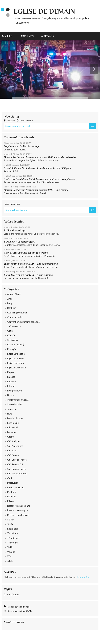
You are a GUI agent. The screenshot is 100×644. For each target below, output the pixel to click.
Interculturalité (15, 404)
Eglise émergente (16, 363)
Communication (15, 317)
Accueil (7, 36)
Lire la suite (83, 577)
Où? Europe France (17, 460)
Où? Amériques (15, 446)
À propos (48, 36)
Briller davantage (30, 146)
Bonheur (12, 308)
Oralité (11, 437)
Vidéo (10, 547)
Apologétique (14, 294)
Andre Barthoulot (14, 179)
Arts (9, 299)
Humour (11, 395)
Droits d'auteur (12, 594)
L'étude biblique (15, 418)
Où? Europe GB (15, 464)
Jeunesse (12, 409)
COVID (11, 335)
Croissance (13, 340)
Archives (27, 36)
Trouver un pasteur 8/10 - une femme (47, 190)
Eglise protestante (16, 368)
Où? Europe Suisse (17, 469)
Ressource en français (18, 515)
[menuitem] (9, 36)
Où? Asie (12, 450)
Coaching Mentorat (17, 313)
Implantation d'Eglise (18, 400)
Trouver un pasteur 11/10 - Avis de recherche (51, 157)
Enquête (11, 382)
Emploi (11, 372)
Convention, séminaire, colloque (23, 322)
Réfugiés (12, 497)
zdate (10, 561)
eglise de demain (44, 11)
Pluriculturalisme (16, 487)
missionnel (13, 427)
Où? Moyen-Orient (17, 473)
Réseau (11, 501)
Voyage (11, 552)
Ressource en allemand (19, 506)
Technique (12, 533)
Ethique (11, 386)
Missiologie (13, 423)
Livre (10, 414)
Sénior (11, 520)
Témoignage (14, 538)
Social (10, 524)
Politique (12, 492)
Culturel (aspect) (16, 345)
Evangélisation (15, 391)
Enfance (11, 377)
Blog (10, 303)
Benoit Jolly (10, 168)
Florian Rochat (12, 157)
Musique (12, 432)
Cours (10, 331)
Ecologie (12, 349)
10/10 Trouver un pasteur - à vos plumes (52, 179)
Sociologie (13, 529)
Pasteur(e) (12, 483)
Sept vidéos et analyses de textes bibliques (47, 168)
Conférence (15, 326)
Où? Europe (13, 455)
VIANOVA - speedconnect (19, 242)
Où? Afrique (13, 441)
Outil (10, 478)
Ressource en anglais (18, 510)
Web (10, 556)
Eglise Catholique (16, 354)
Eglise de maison (16, 358)
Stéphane (9, 146)
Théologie (12, 543)
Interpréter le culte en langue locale (26, 253)
